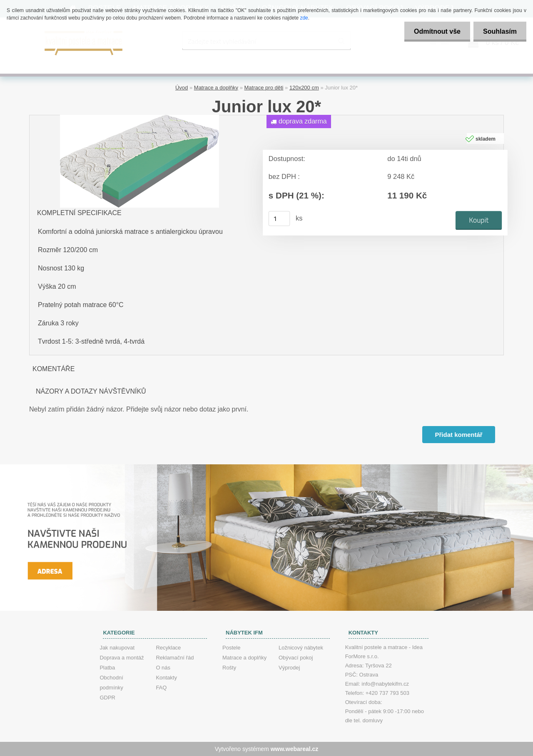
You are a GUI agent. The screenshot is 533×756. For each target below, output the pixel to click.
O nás (163, 668)
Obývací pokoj (296, 658)
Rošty (229, 668)
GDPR (107, 698)
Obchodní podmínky (111, 683)
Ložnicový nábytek (301, 648)
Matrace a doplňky (216, 88)
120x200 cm (304, 88)
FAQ (161, 688)
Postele (231, 648)
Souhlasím (499, 31)
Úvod (182, 88)
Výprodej (289, 668)
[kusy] (279, 218)
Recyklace (168, 648)
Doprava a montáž (122, 658)
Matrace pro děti (264, 88)
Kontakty (166, 678)
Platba (107, 668)
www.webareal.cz (295, 749)
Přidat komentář (458, 435)
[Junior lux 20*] (139, 118)
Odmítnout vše (435, 31)
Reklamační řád (175, 658)
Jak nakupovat (117, 648)
